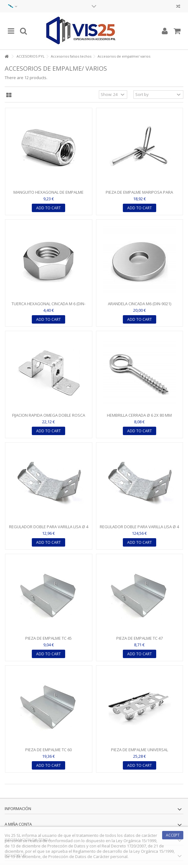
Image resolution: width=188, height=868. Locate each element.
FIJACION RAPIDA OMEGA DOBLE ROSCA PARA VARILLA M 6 (49, 418)
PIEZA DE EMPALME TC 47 (140, 638)
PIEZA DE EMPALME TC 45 (48, 638)
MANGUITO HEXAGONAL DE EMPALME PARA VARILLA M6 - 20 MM (48, 195)
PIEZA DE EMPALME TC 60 (48, 750)
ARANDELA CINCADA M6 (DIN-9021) (140, 304)
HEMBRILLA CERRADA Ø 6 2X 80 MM (139, 415)
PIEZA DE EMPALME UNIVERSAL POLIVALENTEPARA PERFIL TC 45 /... (139, 752)
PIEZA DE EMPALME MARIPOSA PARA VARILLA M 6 (139, 195)
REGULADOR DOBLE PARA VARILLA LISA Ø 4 (49, 527)
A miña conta (18, 824)
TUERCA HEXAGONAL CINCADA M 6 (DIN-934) (48, 306)
